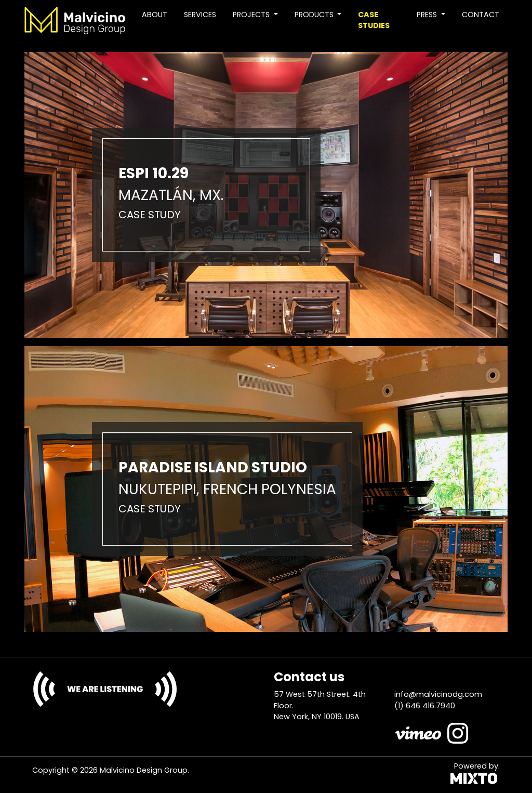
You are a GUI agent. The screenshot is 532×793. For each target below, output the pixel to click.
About (155, 15)
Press (428, 15)
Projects (252, 15)
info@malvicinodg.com (438, 694)
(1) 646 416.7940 (425, 706)
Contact (481, 15)
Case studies (374, 20)
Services (200, 15)
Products (315, 15)
